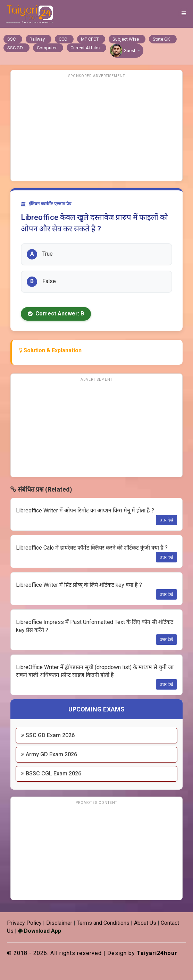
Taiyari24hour (157, 953)
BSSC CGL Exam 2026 (51, 773)
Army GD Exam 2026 (49, 754)
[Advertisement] (96, 129)
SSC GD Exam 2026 (48, 735)
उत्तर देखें (166, 520)
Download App (40, 931)
